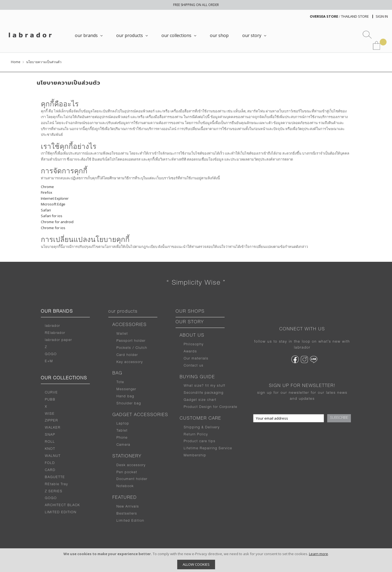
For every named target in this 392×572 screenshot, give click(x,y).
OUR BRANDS (57, 312)
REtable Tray (56, 484)
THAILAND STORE (355, 16)
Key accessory (130, 362)
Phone (122, 438)
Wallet (122, 334)
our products (123, 312)
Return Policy (196, 435)
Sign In (382, 16)
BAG (117, 374)
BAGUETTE (55, 477)
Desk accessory (131, 465)
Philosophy (194, 345)
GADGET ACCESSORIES (140, 415)
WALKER (53, 428)
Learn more (318, 554)
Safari (46, 210)
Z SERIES (54, 491)
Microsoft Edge (53, 204)
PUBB (50, 400)
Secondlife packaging (204, 393)
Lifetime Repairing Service (208, 448)
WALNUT (53, 456)
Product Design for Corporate (211, 407)
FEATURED (125, 498)
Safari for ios (52, 216)
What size (193, 386)
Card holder (127, 355)
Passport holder (131, 341)
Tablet (122, 431)
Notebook (125, 486)
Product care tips (200, 441)
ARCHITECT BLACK (62, 505)
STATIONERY (127, 457)
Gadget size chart (200, 400)
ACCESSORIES (130, 325)
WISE (50, 414)
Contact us (194, 366)
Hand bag (125, 396)
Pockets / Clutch (132, 348)
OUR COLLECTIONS (64, 379)
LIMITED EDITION (61, 512)
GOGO (51, 354)
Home (16, 62)
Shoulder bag (129, 404)
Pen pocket (127, 472)
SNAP (50, 435)
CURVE (51, 393)
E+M (49, 361)
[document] (196, 560)
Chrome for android (57, 222)
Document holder (132, 479)
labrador (53, 326)
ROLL (50, 442)
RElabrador (55, 333)
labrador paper (59, 340)
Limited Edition (130, 521)
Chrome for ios (53, 228)
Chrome (47, 187)
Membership (195, 456)
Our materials (196, 359)
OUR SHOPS (190, 312)
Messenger (126, 389)
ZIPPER (52, 421)
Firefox (47, 192)
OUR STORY (190, 322)
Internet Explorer (55, 198)
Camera (123, 445)
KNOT (50, 449)
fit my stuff (215, 386)
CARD (50, 470)
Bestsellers (127, 514)
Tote (120, 382)
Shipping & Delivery (202, 428)
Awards (190, 352)
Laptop (123, 424)
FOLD (50, 463)
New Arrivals (128, 507)
